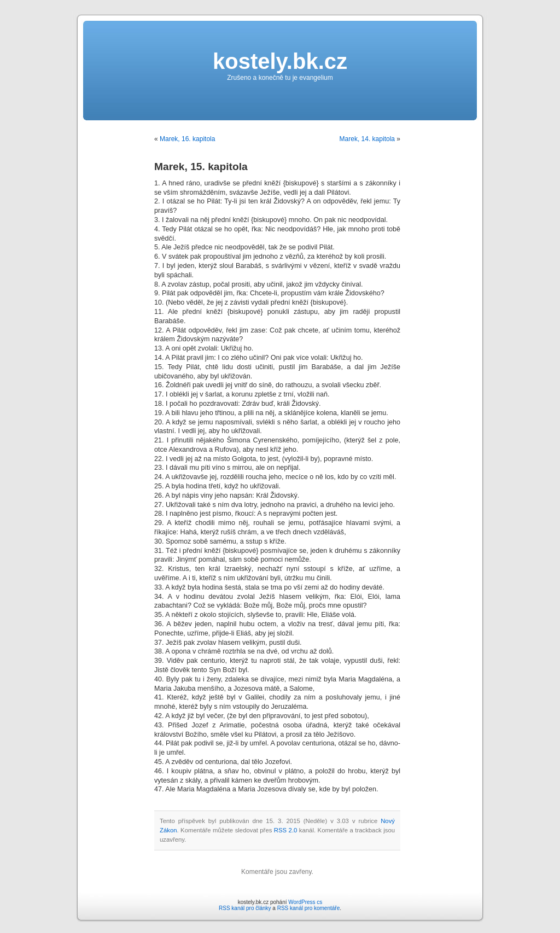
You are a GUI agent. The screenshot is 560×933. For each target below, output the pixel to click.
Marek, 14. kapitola (367, 139)
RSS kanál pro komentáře (309, 908)
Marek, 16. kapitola (187, 139)
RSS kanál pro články (245, 908)
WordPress (302, 902)
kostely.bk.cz (280, 61)
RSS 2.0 (286, 830)
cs (319, 902)
